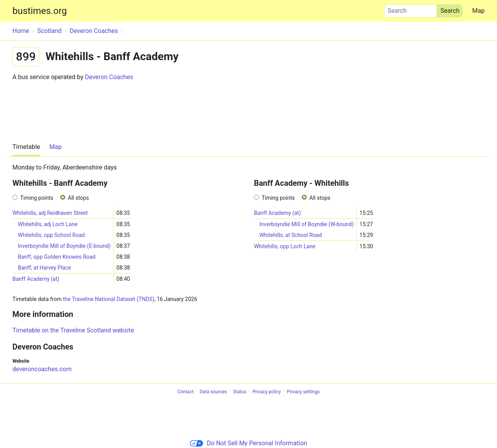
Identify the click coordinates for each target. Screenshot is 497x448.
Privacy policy (267, 392)
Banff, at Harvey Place (44, 268)
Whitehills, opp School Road (51, 235)
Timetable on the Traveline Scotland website (73, 330)
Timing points (37, 198)
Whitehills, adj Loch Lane (48, 224)
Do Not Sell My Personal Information (248, 443)
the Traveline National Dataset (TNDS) (109, 299)
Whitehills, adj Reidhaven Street (50, 213)
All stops (78, 198)
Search (410, 9)
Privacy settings (303, 392)
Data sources (213, 392)
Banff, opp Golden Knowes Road (57, 257)
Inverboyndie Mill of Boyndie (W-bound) (307, 224)
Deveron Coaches (109, 77)
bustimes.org (40, 11)
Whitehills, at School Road (291, 235)
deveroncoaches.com (42, 369)
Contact (186, 392)
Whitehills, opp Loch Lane (285, 246)
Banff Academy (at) (36, 279)
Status (240, 392)
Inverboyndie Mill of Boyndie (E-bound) (64, 246)
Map (478, 11)
